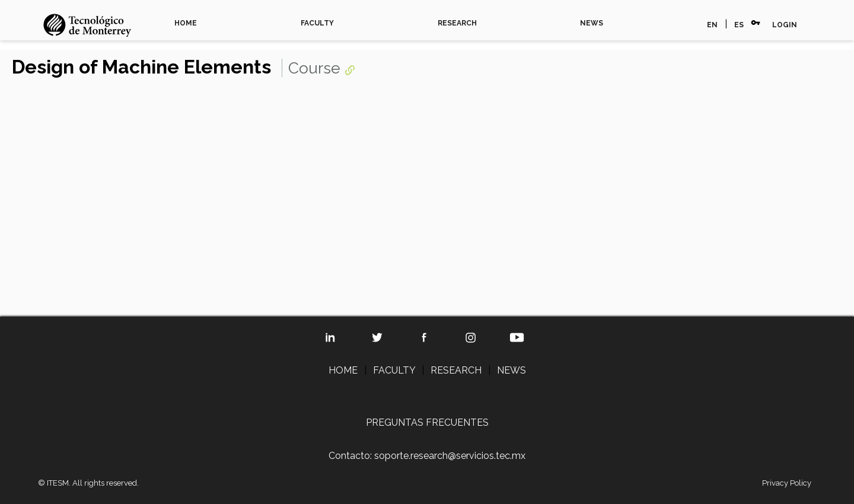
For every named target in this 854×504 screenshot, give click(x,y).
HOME (186, 23)
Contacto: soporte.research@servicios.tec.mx (427, 456)
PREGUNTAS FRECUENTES (427, 422)
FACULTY (317, 23)
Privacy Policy (787, 483)
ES (739, 25)
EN (712, 25)
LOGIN (785, 25)
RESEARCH (457, 23)
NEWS (592, 23)
